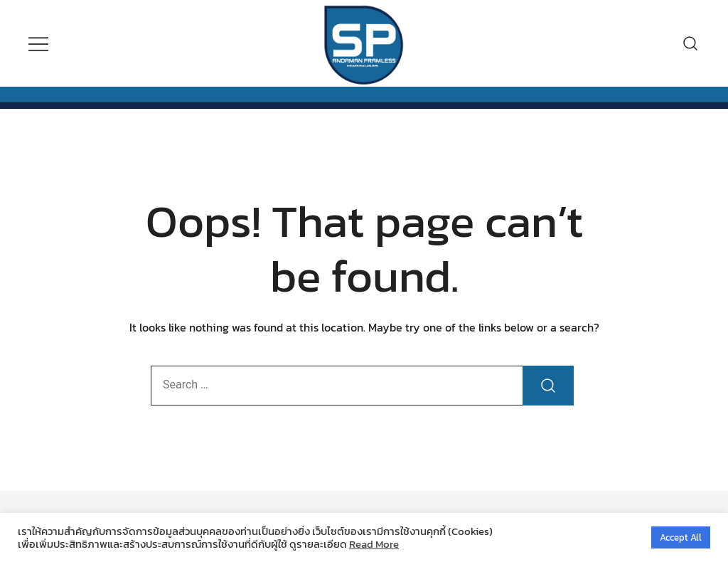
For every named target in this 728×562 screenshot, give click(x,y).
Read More (374, 544)
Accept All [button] (681, 537)
